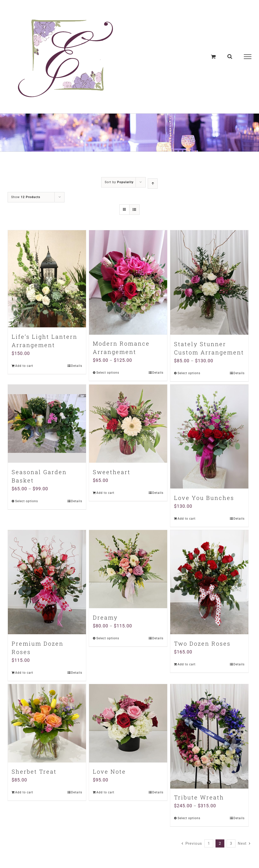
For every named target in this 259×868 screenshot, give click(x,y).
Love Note (109, 771)
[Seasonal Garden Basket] (47, 424)
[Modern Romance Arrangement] (128, 282)
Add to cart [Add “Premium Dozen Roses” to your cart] (24, 673)
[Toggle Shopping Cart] (213, 57)
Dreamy (105, 617)
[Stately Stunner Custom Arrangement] (209, 282)
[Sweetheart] (128, 424)
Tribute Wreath (199, 798)
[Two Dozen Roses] (209, 582)
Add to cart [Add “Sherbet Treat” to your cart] (24, 792)
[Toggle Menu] (248, 57)
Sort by (119, 182)
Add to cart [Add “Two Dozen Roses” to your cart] (187, 664)
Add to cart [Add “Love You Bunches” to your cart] (187, 518)
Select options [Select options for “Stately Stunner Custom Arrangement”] (189, 373)
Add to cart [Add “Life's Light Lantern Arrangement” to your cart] (24, 366)
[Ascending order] (153, 184)
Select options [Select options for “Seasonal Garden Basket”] (27, 501)
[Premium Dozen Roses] (47, 582)
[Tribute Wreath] (209, 736)
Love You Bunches (204, 497)
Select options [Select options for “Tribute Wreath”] (189, 819)
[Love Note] (128, 723)
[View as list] (134, 210)
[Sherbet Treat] (47, 723)
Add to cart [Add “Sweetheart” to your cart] (105, 493)
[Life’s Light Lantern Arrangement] (47, 279)
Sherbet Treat (34, 771)
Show (26, 197)
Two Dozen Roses (202, 643)
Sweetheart (112, 472)
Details (77, 366)
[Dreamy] (128, 569)
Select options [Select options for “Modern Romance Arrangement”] (108, 373)
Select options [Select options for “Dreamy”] (108, 638)
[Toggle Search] (230, 56)
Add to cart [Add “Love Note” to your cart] (105, 792)
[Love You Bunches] (209, 436)
